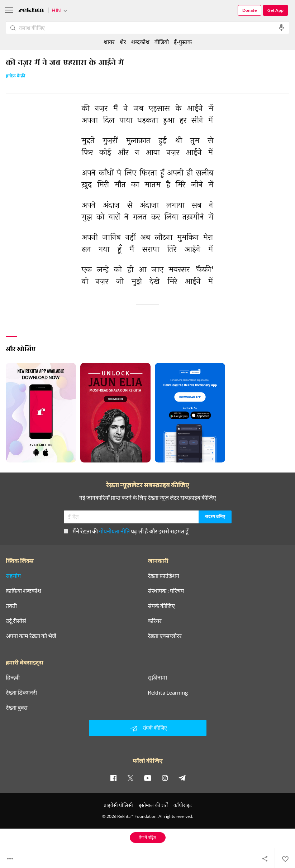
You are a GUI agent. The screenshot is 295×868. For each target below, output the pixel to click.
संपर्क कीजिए (161, 606)
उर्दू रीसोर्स (16, 621)
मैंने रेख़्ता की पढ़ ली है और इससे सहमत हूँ (126, 531)
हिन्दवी (13, 677)
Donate (249, 10)
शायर (109, 42)
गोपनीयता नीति (114, 531)
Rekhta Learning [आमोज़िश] (168, 692)
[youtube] (148, 778)
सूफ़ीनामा (157, 677)
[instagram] (165, 778)
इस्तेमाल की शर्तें (153, 805)
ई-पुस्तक (183, 42)
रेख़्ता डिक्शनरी (21, 692)
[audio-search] (281, 28)
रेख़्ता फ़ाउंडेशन (163, 576)
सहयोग (13, 576)
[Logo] (31, 11)
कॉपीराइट (183, 805)
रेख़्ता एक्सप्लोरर (165, 636)
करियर (155, 621)
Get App (275, 10)
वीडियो (162, 42)
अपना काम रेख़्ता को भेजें (31, 636)
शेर (123, 42)
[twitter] (130, 778)
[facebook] (113, 778)
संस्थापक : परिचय (166, 591)
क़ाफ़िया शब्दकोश (23, 591)
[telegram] (182, 778)
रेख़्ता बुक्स (17, 708)
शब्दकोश (140, 42)
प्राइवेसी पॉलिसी (118, 805)
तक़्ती (11, 606)
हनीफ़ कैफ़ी (16, 76)
